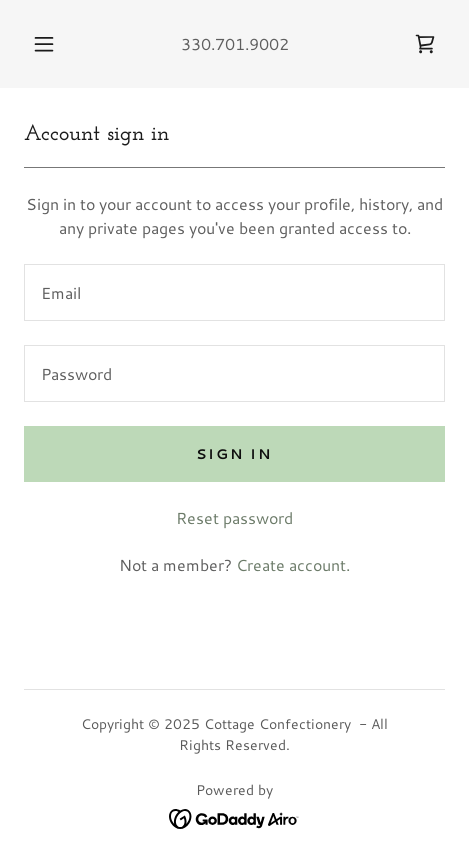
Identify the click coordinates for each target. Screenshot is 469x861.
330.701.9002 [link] (235, 43)
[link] (425, 44)
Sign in (234, 454)
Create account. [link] (293, 564)
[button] (44, 44)
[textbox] (234, 292)
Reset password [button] (234, 517)
